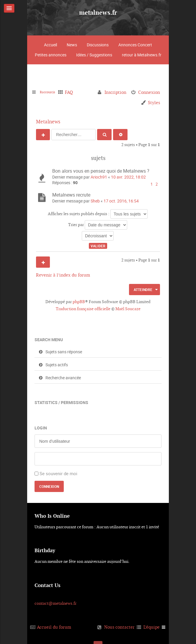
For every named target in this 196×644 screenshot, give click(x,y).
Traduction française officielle (83, 309)
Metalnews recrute (71, 195)
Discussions (98, 45)
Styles (154, 103)
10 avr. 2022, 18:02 (128, 177)
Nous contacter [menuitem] (119, 627)
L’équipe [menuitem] (152, 627)
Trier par (98, 225)
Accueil (50, 45)
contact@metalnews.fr (55, 603)
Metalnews (48, 122)
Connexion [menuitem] (149, 92)
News (72, 45)
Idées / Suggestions (94, 55)
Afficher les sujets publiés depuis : (98, 214)
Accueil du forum (54, 627)
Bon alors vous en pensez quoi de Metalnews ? (101, 171)
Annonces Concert (135, 45)
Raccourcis (51, 92)
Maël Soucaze (128, 309)
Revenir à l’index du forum (63, 275)
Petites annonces (51, 55)
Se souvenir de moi (58, 473)
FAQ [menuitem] (75, 92)
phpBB (79, 302)
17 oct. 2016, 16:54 (121, 201)
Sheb (95, 201)
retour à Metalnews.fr (142, 55)
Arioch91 (99, 177)
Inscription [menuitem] (115, 92)
